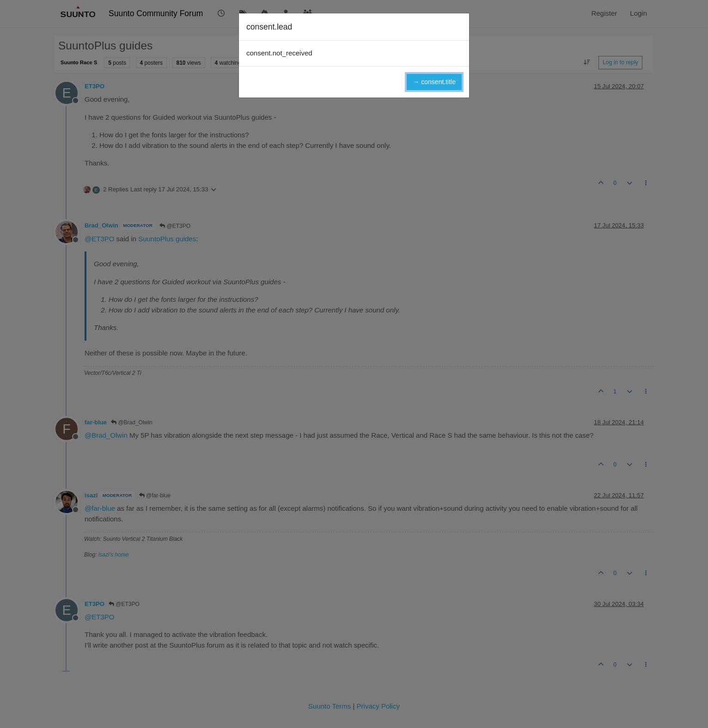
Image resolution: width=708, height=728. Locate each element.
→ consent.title (434, 82)
